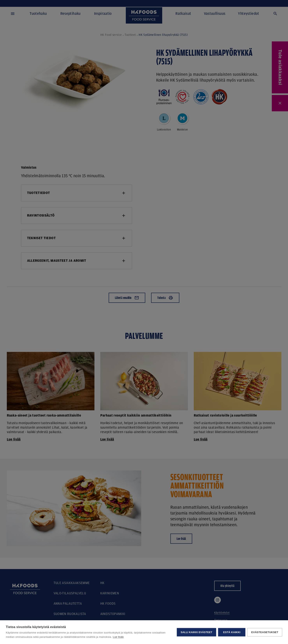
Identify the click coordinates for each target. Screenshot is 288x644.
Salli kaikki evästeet (196, 632)
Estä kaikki (232, 632)
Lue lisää (118, 637)
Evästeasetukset (265, 632)
